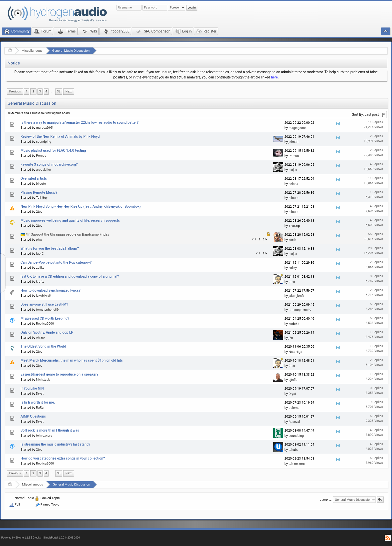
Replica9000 (45, 323)
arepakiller (43, 170)
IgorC (40, 254)
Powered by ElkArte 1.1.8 (16, 538)
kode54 (294, 324)
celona (293, 184)
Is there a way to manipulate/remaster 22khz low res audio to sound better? (79, 122)
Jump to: (326, 499)
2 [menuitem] (33, 91)
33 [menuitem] (59, 91)
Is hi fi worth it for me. (38, 402)
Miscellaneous (32, 51)
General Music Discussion (71, 51)
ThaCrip (294, 226)
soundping (44, 142)
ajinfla (293, 380)
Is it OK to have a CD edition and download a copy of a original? (70, 276)
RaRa (40, 407)
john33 (293, 142)
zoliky (40, 268)
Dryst (40, 393)
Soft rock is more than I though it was (50, 430)
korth (292, 240)
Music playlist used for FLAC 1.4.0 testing (53, 150)
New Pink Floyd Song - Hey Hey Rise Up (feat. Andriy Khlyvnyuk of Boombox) (81, 206)
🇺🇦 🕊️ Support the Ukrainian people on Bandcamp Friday (65, 234)
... (52, 91)
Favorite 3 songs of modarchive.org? (49, 164)
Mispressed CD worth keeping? (45, 318)
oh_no (40, 337)
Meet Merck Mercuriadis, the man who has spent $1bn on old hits (72, 360)
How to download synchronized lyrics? (50, 290)
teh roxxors (44, 435)
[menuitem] (15, 92)
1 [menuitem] (27, 91)
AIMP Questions (33, 416)
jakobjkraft (44, 295)
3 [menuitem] (40, 91)
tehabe (293, 450)
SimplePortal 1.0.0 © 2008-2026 (61, 538)
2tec (39, 212)
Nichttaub (43, 379)
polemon (295, 408)
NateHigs (295, 352)
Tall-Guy (42, 198)
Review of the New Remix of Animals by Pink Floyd (60, 136)
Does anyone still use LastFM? (44, 304)
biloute (41, 184)
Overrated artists (34, 178)
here (274, 77)
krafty (40, 281)
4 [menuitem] (46, 91)
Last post (372, 114)
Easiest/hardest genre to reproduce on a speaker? (59, 374)
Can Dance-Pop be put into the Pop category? (56, 262)
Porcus (41, 156)
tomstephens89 (47, 309)
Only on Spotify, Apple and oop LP (47, 332)
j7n (291, 338)
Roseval (294, 422)
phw (39, 240)
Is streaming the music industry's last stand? (55, 444)
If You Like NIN (32, 388)
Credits (37, 538)
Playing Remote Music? (39, 192)
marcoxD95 (44, 128)
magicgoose (297, 128)
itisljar (293, 170)
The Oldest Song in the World (43, 346)
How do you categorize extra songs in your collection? (63, 458)
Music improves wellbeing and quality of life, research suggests (70, 220)
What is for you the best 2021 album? (50, 248)
